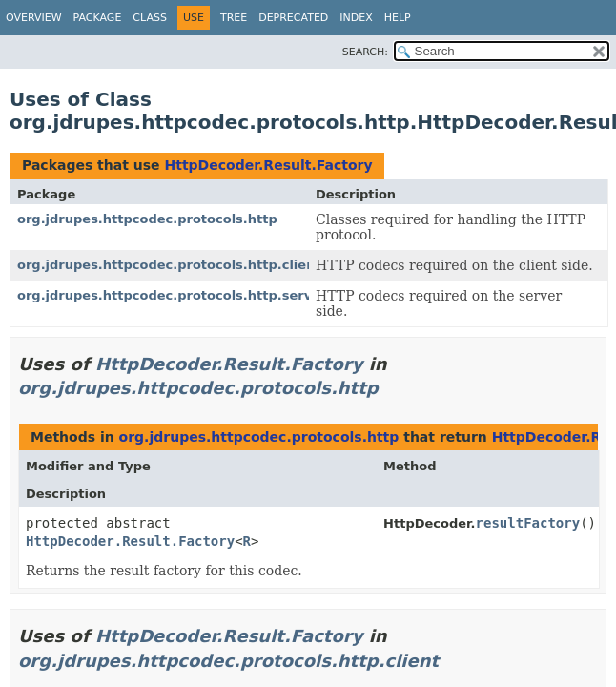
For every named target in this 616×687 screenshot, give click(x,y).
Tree (234, 18)
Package (98, 18)
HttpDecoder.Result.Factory (268, 165)
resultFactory (528, 523)
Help (398, 18)
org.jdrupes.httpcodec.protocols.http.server (172, 295)
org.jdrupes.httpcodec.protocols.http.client (169, 265)
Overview (34, 18)
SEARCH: (365, 52)
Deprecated (293, 18)
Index (356, 18)
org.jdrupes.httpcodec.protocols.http (147, 219)
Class (150, 18)
